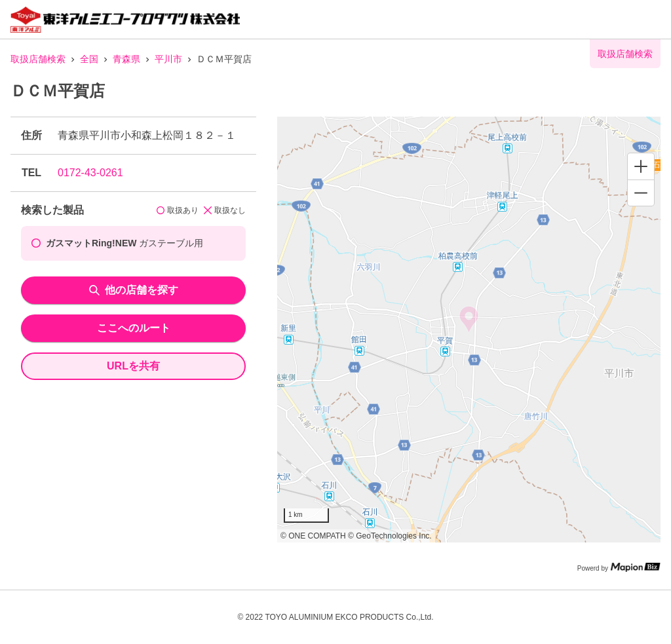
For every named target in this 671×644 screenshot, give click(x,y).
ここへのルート (134, 328)
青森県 (126, 59)
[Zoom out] (641, 193)
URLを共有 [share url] (133, 366)
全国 (89, 59)
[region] (469, 330)
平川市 (168, 59)
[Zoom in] (641, 166)
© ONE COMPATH (313, 536)
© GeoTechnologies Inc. (390, 536)
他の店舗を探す (134, 290)
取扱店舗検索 (38, 59)
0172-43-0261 (90, 173)
